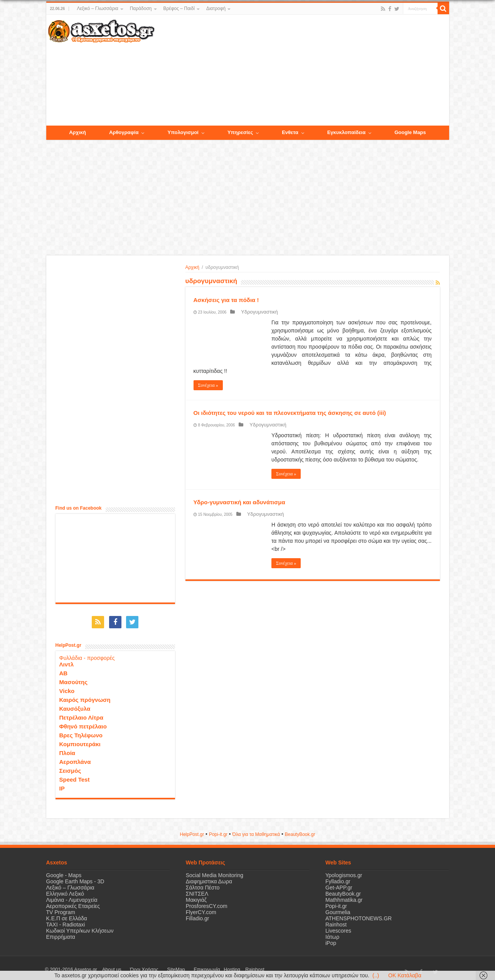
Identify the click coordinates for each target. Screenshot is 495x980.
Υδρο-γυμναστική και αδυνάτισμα (239, 502)
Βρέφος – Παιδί (179, 8)
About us (108, 966)
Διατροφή (216, 8)
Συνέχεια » (208, 385)
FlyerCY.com (201, 909)
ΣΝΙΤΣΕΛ (197, 890)
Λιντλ (67, 661)
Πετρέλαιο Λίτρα (81, 714)
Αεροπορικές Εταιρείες (73, 903)
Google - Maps (64, 872)
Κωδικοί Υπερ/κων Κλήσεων (80, 927)
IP (62, 785)
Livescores (338, 927)
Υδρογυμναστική (254, 312)
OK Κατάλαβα (405, 975)
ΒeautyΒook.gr (300, 831)
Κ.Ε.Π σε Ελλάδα (67, 915)
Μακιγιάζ (196, 896)
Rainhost (336, 921)
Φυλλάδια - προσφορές (87, 654)
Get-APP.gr (339, 884)
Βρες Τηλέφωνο (81, 732)
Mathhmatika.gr (344, 896)
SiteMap (157, 966)
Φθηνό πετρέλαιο (83, 723)
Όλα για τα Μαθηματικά (256, 831)
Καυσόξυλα (75, 705)
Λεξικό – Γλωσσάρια (97, 8)
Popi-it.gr (218, 831)
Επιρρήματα (61, 933)
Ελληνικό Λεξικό (65, 890)
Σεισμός (70, 767)
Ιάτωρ (332, 933)
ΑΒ (64, 670)
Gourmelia (338, 909)
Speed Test (75, 776)
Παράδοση (141, 8)
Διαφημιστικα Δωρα (209, 878)
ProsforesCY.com (207, 903)
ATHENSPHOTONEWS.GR (359, 915)
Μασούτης (74, 679)
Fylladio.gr (338, 878)
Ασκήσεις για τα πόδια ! (226, 300)
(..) (376, 975)
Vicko (67, 687)
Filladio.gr (198, 915)
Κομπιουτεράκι (80, 741)
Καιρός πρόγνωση (85, 696)
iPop (331, 940)
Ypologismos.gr (344, 872)
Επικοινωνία (181, 966)
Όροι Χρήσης (133, 966)
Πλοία (67, 749)
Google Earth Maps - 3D (75, 878)
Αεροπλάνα (75, 758)
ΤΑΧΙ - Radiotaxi (66, 921)
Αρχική (192, 267)
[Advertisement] (301, 70)
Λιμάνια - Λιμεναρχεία (72, 896)
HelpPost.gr (192, 831)
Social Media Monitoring (215, 872)
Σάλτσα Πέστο (203, 884)
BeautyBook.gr (343, 890)
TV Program (61, 909)
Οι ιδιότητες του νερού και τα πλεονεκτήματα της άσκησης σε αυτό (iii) (290, 413)
